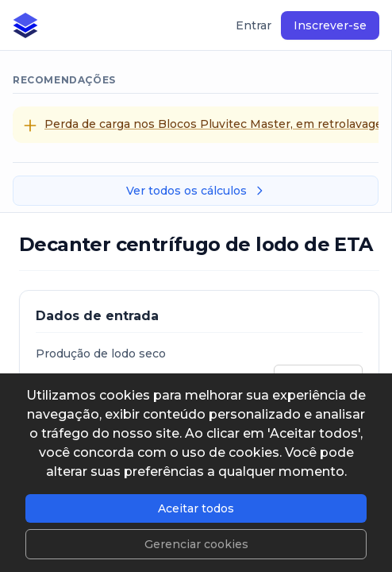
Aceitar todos (196, 508)
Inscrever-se (330, 25)
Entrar (254, 25)
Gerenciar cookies (196, 544)
